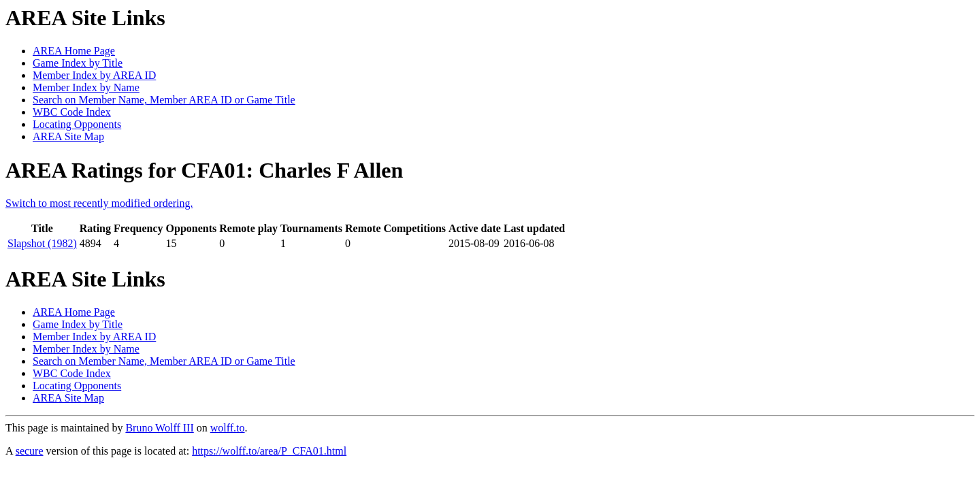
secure (30, 451)
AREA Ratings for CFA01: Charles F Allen (204, 170)
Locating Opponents (77, 124)
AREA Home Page (74, 51)
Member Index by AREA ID (94, 75)
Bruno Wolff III (159, 428)
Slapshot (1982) (42, 243)
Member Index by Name (86, 87)
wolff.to (228, 428)
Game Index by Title (78, 63)
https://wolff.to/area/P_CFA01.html (269, 451)
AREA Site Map (68, 136)
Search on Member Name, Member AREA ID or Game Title (164, 100)
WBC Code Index (72, 112)
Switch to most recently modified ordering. (99, 203)
